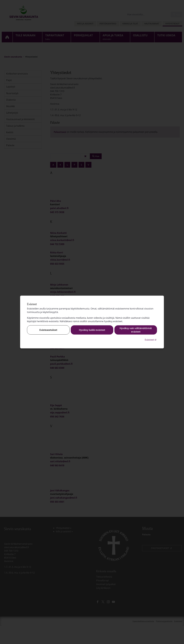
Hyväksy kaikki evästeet (92, 330)
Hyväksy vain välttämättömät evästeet (136, 330)
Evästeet (151, 340)
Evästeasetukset (48, 330)
